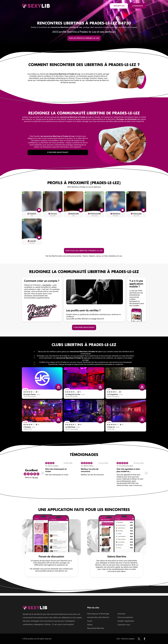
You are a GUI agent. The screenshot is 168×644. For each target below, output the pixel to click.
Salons (90, 625)
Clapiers (92, 256)
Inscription (119, 6)
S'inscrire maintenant (58, 152)
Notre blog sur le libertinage (98, 614)
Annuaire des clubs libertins (98, 617)
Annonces (121, 614)
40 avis (35, 477)
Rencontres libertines (96, 628)
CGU (118, 639)
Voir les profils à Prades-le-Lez (84, 38)
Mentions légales (128, 639)
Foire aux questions (125, 617)
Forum (90, 621)
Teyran (85, 256)
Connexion (138, 6)
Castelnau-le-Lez (115, 256)
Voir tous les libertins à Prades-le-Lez (84, 251)
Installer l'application (126, 621)
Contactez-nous (124, 625)
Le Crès (105, 256)
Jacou (98, 256)
